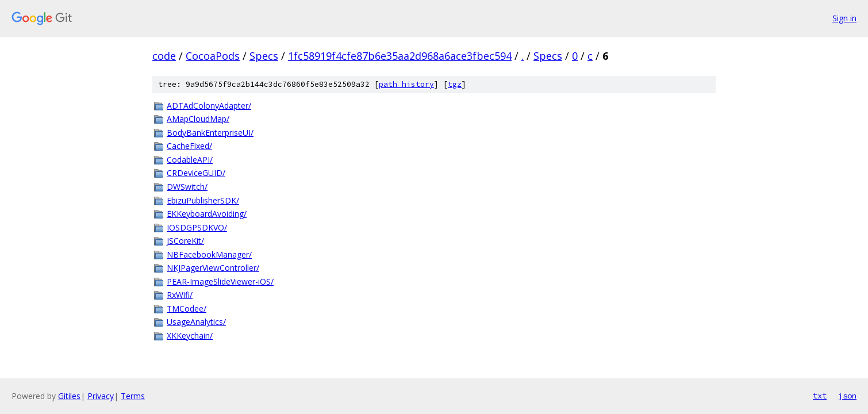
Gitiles (69, 396)
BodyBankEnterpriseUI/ (210, 133)
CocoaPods (213, 56)
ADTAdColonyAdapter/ (209, 106)
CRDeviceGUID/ (196, 173)
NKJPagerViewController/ (213, 268)
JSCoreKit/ (185, 241)
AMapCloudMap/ (198, 119)
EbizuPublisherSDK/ (203, 200)
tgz (455, 84)
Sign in (844, 18)
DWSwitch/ (187, 187)
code (164, 56)
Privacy (101, 396)
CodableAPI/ (190, 160)
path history (406, 84)
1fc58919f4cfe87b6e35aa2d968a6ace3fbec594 (400, 56)
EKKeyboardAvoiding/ (207, 214)
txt (820, 396)
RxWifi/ (180, 295)
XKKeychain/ (190, 336)
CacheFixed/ (189, 146)
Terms (133, 396)
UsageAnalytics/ (196, 322)
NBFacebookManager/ (209, 254)
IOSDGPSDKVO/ (197, 227)
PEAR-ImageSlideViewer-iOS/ (220, 281)
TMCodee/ (187, 308)
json (847, 396)
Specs (264, 56)
